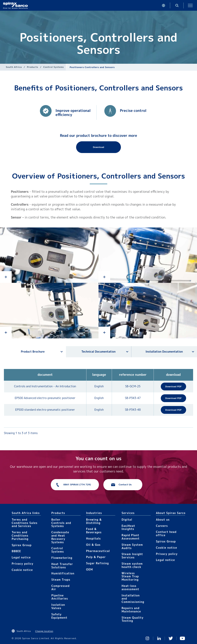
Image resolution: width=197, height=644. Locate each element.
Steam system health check (132, 565)
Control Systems (53, 67)
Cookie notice (22, 570)
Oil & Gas (93, 545)
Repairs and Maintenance (131, 610)
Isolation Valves (58, 606)
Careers (162, 526)
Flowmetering (62, 558)
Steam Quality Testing (132, 619)
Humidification (63, 573)
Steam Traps (61, 580)
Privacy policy (23, 564)
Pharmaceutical (98, 551)
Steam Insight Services (132, 556)
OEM (89, 569)
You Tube (182, 638)
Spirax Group (22, 545)
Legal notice (21, 557)
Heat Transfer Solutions (62, 566)
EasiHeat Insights (128, 527)
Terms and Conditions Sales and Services (25, 523)
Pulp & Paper (96, 557)
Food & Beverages (94, 531)
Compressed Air (61, 587)
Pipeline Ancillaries (60, 597)
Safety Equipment (59, 616)
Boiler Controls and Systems (61, 523)
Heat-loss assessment (130, 587)
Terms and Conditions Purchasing (20, 536)
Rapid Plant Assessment (130, 537)
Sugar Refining (97, 563)
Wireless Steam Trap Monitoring (130, 576)
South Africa (14, 67)
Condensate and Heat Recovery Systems (60, 537)
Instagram (147, 638)
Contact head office (166, 533)
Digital (127, 520)
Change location (44, 631)
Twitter (171, 638)
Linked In (159, 638)
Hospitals (93, 538)
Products (32, 67)
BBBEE (16, 551)
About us (163, 520)
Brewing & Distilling (94, 521)
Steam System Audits (132, 546)
